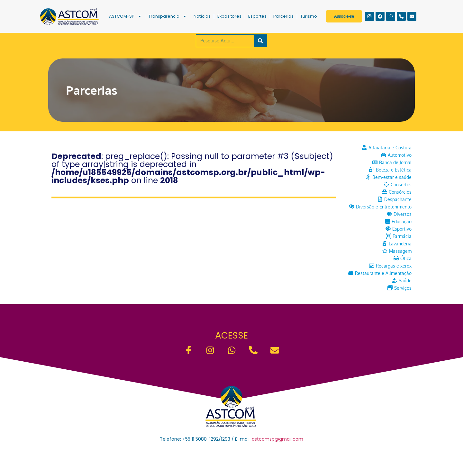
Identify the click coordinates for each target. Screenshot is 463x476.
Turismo (309, 16)
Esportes (257, 16)
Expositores (229, 16)
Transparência (168, 16)
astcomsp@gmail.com (277, 439)
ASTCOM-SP (125, 16)
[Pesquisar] (260, 41)
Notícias (202, 16)
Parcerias (283, 16)
